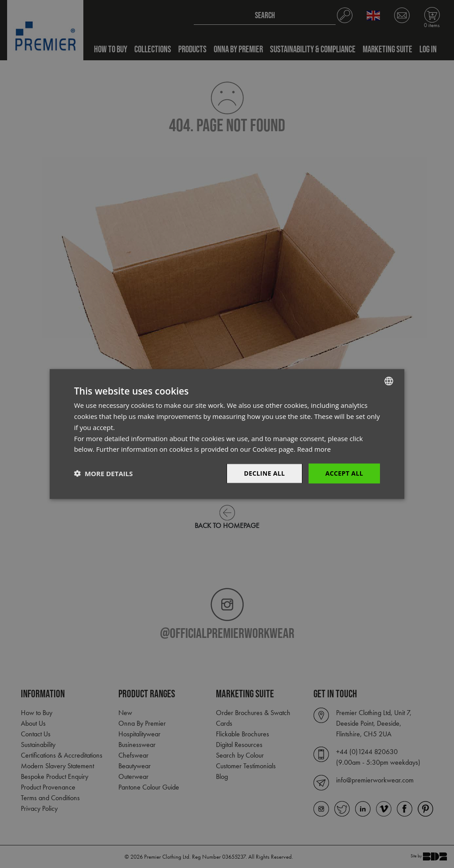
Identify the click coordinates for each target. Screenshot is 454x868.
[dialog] (227, 434)
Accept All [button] (344, 473)
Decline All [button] (264, 473)
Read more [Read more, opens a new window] (314, 449)
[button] (103, 473)
